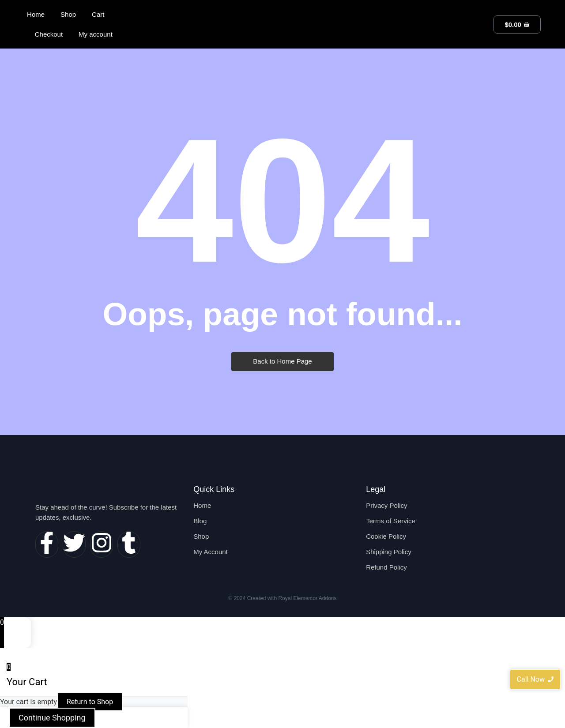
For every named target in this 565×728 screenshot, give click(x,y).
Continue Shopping (52, 718)
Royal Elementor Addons (307, 598)
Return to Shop (90, 702)
